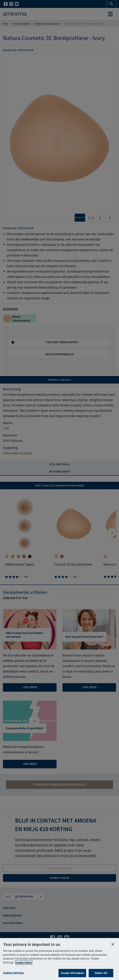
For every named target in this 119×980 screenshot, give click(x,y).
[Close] (113, 944)
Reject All (101, 973)
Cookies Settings (13, 973)
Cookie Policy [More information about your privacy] (24, 962)
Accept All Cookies (72, 973)
